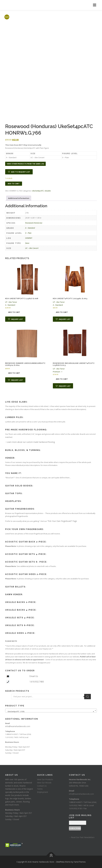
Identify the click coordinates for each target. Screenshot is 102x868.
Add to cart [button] (14, 312)
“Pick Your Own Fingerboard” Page (62, 521)
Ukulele (48, 191)
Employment (42, 792)
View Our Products (45, 779)
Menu (94, 5)
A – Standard (30, 228)
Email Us (34, 676)
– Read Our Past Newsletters (82, 837)
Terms (40, 789)
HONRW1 (29, 238)
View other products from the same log (25, 164)
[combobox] (51, 711)
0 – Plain (28, 233)
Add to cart (14, 184)
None (27, 243)
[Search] (88, 697)
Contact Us (42, 786)
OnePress (60, 862)
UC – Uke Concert (32, 248)
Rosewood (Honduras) (34, 223)
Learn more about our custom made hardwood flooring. (31, 442)
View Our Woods (44, 783)
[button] (19, 172)
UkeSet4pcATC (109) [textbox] (50, 711)
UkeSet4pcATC (38, 191)
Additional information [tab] (19, 198)
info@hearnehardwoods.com (18, 726)
